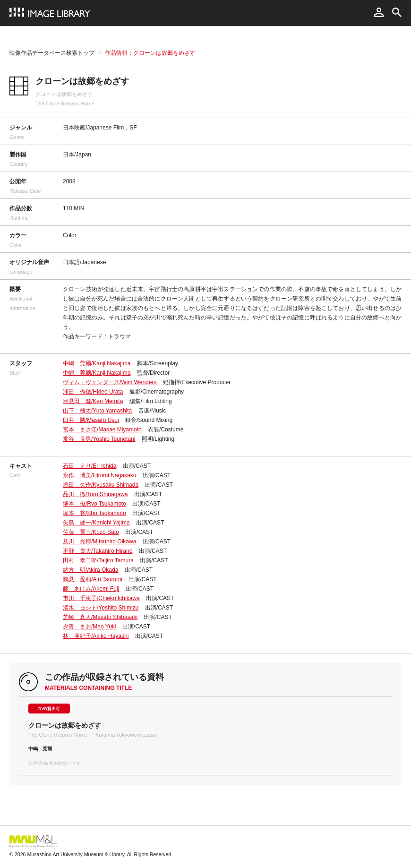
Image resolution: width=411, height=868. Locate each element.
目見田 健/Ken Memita (93, 401)
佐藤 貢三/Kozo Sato (91, 532)
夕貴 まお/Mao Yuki (89, 627)
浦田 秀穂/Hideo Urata (93, 392)
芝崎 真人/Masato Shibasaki (100, 617)
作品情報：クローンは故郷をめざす (150, 53)
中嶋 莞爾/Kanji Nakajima (97, 363)
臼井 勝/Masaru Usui (91, 420)
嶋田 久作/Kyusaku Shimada (101, 485)
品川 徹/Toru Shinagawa (95, 494)
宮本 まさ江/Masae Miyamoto (102, 430)
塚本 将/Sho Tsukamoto (94, 513)
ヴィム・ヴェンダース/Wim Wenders (110, 382)
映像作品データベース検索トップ (52, 53)
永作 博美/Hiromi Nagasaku (99, 475)
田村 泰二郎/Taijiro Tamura (98, 560)
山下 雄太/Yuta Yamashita (97, 411)
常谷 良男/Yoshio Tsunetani (99, 439)
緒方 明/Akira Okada (90, 570)
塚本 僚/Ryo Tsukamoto (94, 504)
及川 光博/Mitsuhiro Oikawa (99, 541)
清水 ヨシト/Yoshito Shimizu (101, 608)
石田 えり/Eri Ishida (90, 466)
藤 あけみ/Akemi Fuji (91, 589)
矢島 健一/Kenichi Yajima (96, 523)
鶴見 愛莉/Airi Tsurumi (93, 579)
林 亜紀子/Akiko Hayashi (96, 636)
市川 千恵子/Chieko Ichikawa (101, 598)
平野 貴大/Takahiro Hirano (98, 551)
